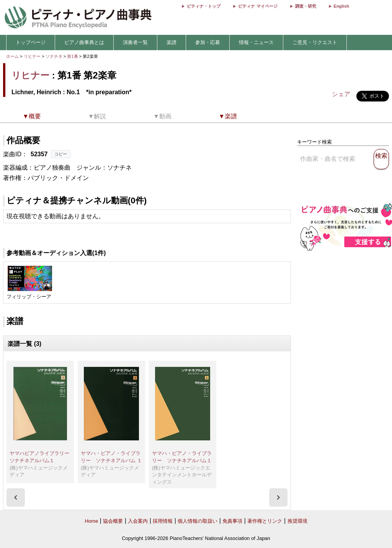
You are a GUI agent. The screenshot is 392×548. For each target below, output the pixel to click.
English (341, 6)
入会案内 (138, 521)
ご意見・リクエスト (315, 42)
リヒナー (32, 56)
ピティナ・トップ (204, 6)
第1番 (73, 56)
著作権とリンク (265, 521)
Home (91, 521)
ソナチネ (55, 56)
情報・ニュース (256, 42)
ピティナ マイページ (258, 6)
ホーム (12, 56)
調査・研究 (306, 6)
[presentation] (16, 497)
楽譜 (171, 42)
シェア (341, 94)
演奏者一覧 (135, 42)
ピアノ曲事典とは (84, 42)
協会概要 (113, 521)
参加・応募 (208, 42)
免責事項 (232, 521)
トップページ (31, 42)
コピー (61, 154)
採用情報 (163, 521)
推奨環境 (297, 521)
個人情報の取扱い (198, 521)
